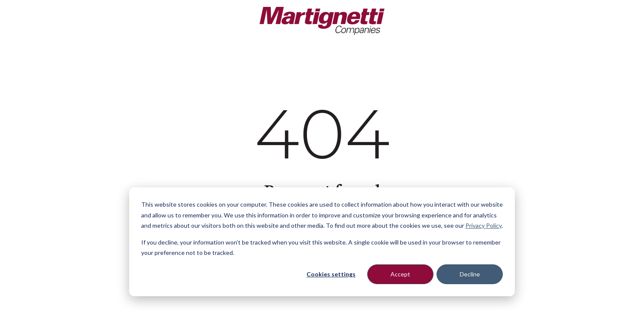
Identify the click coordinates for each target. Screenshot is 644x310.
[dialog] (322, 242)
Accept (400, 274)
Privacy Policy (483, 225)
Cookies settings (331, 274)
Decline (470, 274)
